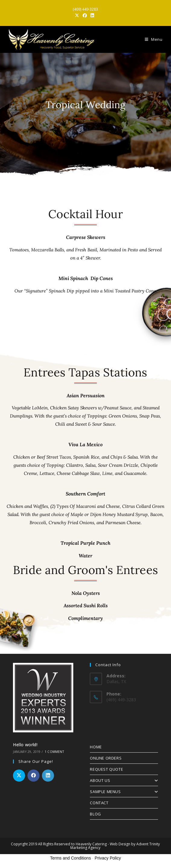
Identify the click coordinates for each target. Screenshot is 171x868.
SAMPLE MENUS (124, 792)
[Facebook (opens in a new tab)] (85, 15)
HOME (96, 747)
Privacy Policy (108, 858)
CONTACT (99, 803)
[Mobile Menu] (154, 39)
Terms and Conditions (70, 858)
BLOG (95, 814)
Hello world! (25, 745)
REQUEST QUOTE (106, 769)
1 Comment (54, 752)
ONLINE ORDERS (106, 758)
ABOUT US (124, 780)
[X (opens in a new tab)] (78, 15)
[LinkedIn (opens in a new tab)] (92, 15)
